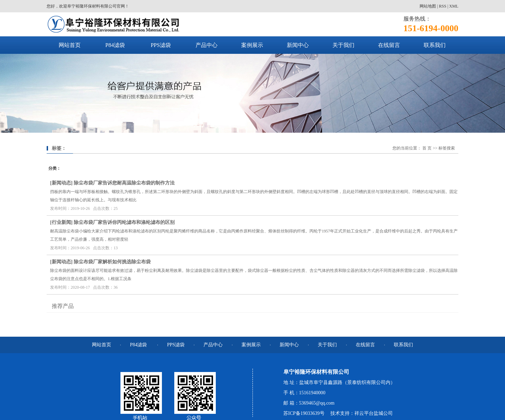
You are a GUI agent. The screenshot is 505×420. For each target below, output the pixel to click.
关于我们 (343, 45)
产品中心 (207, 45)
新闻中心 (298, 45)
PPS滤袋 (161, 45)
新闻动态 (61, 183)
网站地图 (428, 6)
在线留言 (389, 45)
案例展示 (252, 45)
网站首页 (70, 45)
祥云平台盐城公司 (374, 413)
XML (454, 6)
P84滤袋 (115, 45)
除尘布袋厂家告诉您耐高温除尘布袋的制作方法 (124, 183)
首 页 (427, 148)
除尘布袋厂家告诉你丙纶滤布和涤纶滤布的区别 (124, 222)
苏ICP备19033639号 (304, 413)
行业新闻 (61, 222)
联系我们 (435, 45)
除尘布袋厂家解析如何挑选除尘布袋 (112, 262)
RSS (443, 6)
